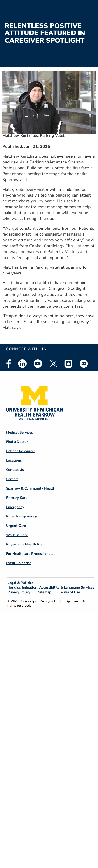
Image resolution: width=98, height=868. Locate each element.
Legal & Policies (20, 583)
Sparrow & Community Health (31, 488)
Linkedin (22, 364)
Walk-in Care (17, 535)
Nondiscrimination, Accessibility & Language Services (51, 588)
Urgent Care (16, 526)
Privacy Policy (19, 592)
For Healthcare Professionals (30, 554)
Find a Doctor (17, 442)
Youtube (38, 364)
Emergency (15, 507)
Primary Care (17, 498)
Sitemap (45, 592)
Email (84, 363)
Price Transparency (21, 516)
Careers (12, 479)
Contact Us (15, 470)
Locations (14, 460)
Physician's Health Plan (25, 544)
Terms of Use (70, 592)
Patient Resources (21, 451)
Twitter (53, 364)
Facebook (9, 364)
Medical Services (19, 432)
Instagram (69, 364)
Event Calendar (19, 563)
